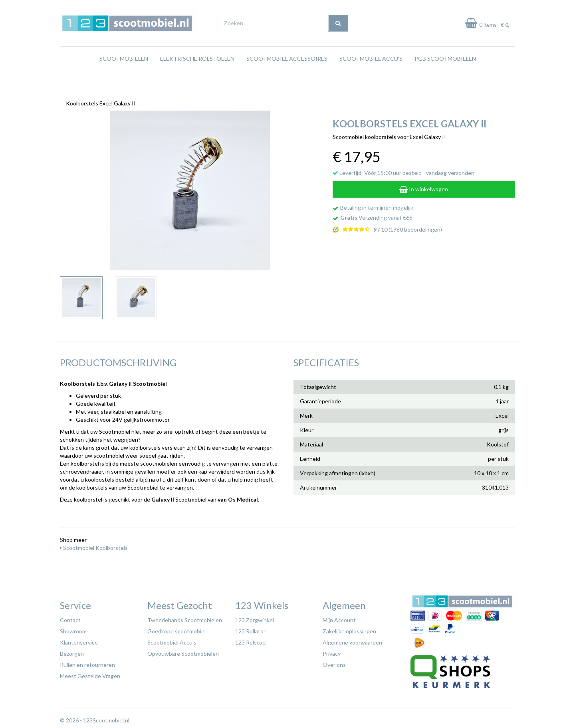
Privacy (332, 652)
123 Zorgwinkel (255, 618)
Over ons (334, 663)
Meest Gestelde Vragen (90, 674)
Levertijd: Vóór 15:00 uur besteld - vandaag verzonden (403, 171)
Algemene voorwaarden (352, 640)
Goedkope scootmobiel (176, 629)
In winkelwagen (424, 187)
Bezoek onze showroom (369, 7)
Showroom (73, 629)
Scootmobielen (124, 74)
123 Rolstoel (251, 640)
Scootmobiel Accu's (371, 74)
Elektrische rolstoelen (197, 74)
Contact (70, 618)
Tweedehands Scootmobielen (185, 618)
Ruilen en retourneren (87, 663)
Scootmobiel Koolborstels (94, 546)
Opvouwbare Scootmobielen (183, 652)
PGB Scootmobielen (445, 74)
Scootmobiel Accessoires (287, 74)
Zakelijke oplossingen (349, 629)
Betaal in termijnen (495, 7)
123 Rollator (250, 629)
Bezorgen (72, 652)
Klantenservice (79, 640)
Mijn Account (339, 618)
